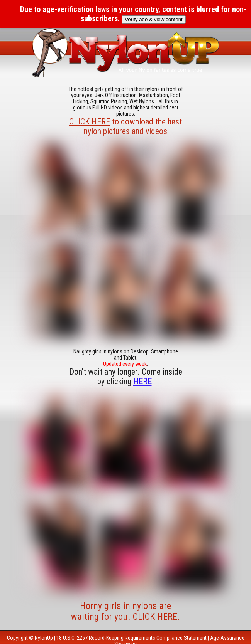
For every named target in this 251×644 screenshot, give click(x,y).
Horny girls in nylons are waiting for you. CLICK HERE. (126, 611)
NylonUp (44, 638)
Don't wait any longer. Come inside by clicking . (126, 377)
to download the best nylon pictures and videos (126, 126)
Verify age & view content (154, 19)
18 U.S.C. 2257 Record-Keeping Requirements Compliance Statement (131, 638)
